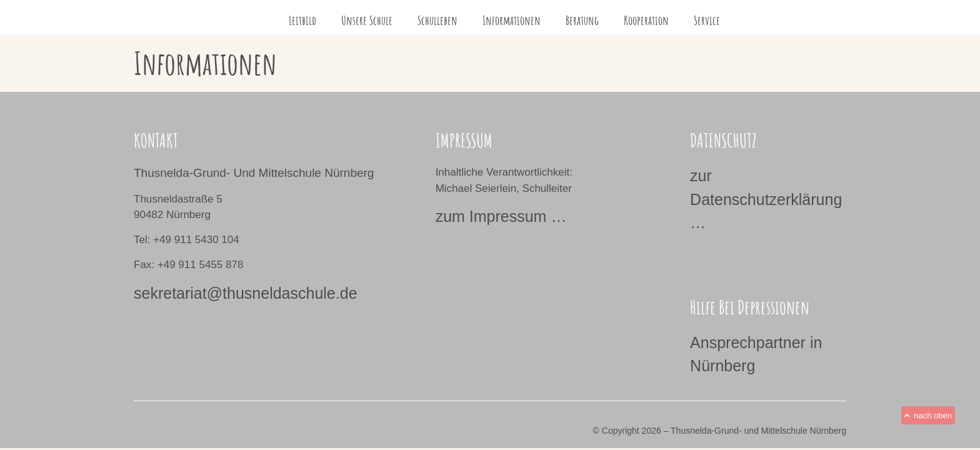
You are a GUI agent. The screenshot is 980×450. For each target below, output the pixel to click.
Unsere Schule (367, 20)
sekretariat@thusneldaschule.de (246, 293)
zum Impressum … (501, 216)
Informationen (512, 20)
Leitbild (302, 20)
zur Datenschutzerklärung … (766, 199)
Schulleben (437, 20)
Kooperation (646, 20)
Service (707, 20)
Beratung (582, 20)
